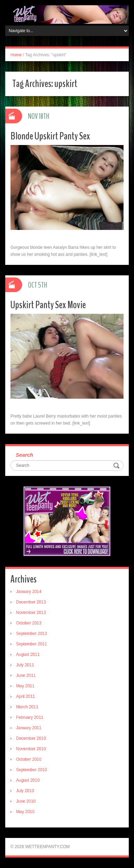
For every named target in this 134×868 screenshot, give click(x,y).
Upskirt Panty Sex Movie (48, 305)
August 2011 (28, 654)
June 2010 (26, 801)
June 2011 (26, 675)
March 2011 (27, 707)
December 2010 (31, 738)
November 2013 (31, 613)
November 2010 (31, 749)
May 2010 (25, 812)
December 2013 (31, 602)
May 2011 (25, 686)
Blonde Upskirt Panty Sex (50, 136)
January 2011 (29, 728)
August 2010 (28, 780)
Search (24, 455)
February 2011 (30, 717)
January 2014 (29, 592)
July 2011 (25, 665)
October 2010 (29, 759)
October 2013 (29, 623)
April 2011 (25, 696)
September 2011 (32, 644)
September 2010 (32, 770)
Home (16, 55)
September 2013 (32, 634)
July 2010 (25, 791)
